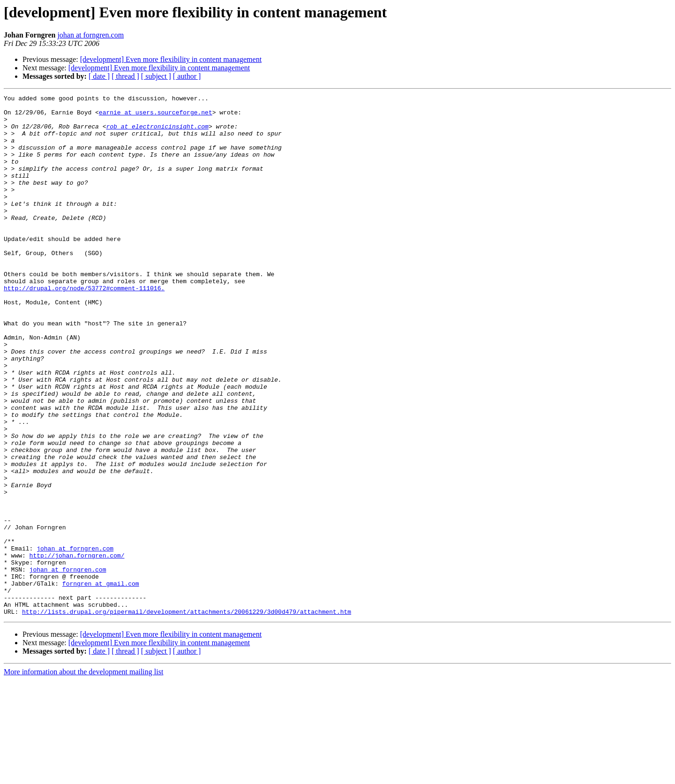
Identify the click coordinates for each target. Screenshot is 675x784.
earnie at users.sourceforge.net (156, 116)
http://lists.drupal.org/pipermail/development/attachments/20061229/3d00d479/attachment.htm (187, 716)
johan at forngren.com (90, 35)
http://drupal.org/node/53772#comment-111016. (84, 327)
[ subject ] (156, 76)
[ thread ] (125, 76)
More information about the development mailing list (83, 776)
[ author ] (187, 76)
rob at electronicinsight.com (157, 133)
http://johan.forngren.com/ (77, 648)
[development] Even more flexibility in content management (171, 59)
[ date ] (99, 76)
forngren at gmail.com (101, 682)
